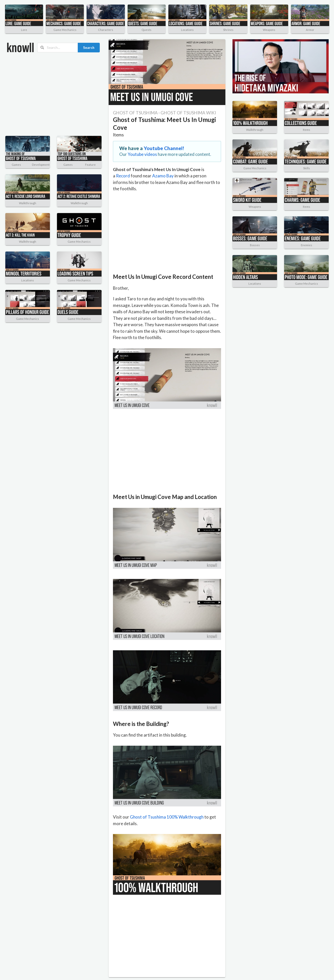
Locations (187, 30)
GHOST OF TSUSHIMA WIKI (188, 113)
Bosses (255, 245)
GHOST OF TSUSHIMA (135, 113)
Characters (106, 30)
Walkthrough (28, 203)
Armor (310, 30)
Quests (146, 30)
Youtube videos (142, 154)
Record (123, 176)
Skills (307, 168)
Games (16, 165)
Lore (24, 30)
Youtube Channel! (164, 148)
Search (89, 47)
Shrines (228, 30)
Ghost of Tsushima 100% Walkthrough (167, 817)
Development (41, 165)
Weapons (269, 30)
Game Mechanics (65, 30)
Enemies (307, 245)
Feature (90, 165)
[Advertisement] (48, 94)
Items (118, 135)
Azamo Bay (163, 176)
